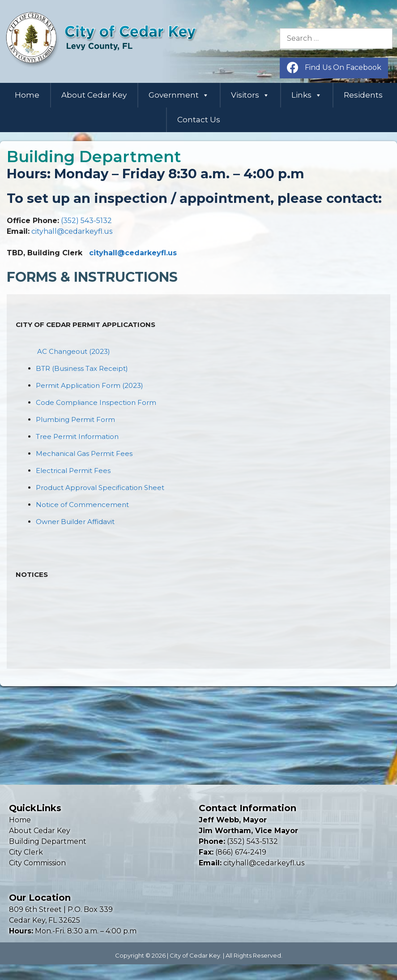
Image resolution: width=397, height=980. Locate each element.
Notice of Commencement (82, 505)
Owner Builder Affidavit (75, 522)
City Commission (37, 863)
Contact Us (199, 120)
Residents (363, 95)
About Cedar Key (94, 95)
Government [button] (179, 95)
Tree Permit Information (77, 436)
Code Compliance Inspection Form (96, 402)
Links (307, 95)
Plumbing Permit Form (75, 419)
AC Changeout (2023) (74, 351)
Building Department (48, 841)
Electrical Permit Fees (73, 471)
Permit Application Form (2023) (90, 385)
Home (27, 95)
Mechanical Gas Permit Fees (84, 453)
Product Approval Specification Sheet (100, 488)
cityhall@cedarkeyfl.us (72, 231)
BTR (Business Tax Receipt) (82, 368)
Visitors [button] (250, 95)
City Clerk (26, 852)
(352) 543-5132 (86, 221)
